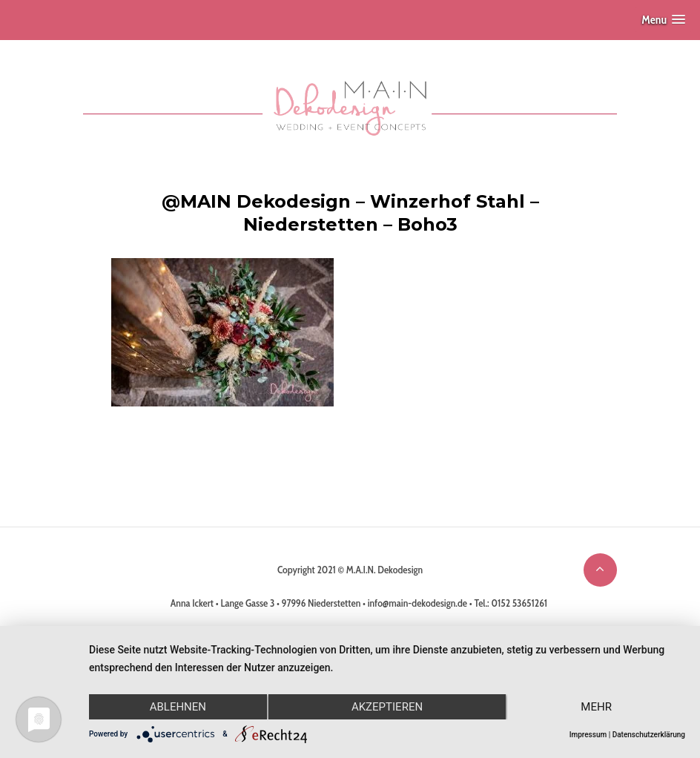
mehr (596, 707)
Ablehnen (178, 707)
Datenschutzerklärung (649, 735)
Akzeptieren (387, 707)
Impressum (588, 735)
